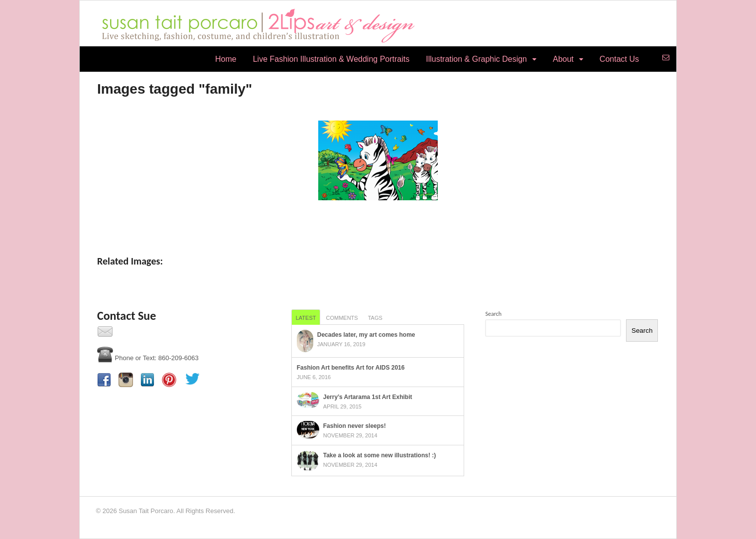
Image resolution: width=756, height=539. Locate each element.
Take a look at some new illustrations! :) (380, 455)
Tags (375, 318)
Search (493, 314)
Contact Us (619, 59)
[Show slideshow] (378, 221)
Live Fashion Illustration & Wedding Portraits (331, 59)
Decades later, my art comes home (366, 335)
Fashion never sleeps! (355, 426)
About (563, 59)
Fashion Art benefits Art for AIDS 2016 (351, 368)
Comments (342, 318)
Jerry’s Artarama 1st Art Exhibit (368, 397)
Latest (306, 318)
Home (226, 59)
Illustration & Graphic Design (476, 59)
